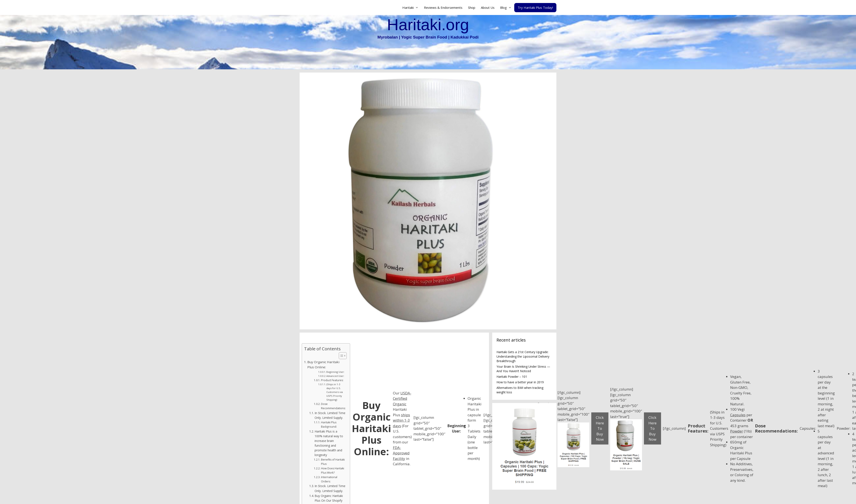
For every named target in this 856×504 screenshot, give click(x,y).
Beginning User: (335, 372)
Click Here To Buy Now (600, 428)
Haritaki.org (428, 25)
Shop (472, 7)
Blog (507, 7)
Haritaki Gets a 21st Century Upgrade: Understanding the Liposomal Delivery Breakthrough (523, 356)
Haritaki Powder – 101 (512, 377)
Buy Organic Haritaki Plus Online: (323, 365)
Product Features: (332, 380)
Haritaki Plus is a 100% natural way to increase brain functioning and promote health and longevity (329, 443)
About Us (488, 7)
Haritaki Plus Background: (329, 424)
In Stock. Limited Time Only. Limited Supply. (330, 415)
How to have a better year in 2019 (520, 382)
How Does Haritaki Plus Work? (333, 471)
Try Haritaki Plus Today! (535, 7)
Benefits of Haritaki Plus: (333, 462)
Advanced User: (335, 376)
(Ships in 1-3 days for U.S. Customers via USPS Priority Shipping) (335, 392)
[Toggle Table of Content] (341, 356)
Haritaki (412, 7)
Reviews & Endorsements (443, 7)
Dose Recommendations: (333, 406)
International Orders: (329, 479)
